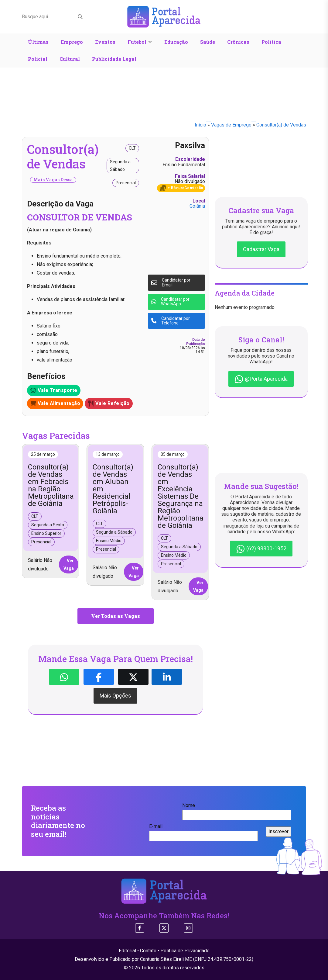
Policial (38, 59)
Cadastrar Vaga (261, 249)
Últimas (38, 42)
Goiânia (197, 206)
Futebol (137, 42)
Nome (237, 810)
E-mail (203, 831)
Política (271, 42)
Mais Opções (115, 696)
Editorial (127, 951)
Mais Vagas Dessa (53, 180)
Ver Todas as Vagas (116, 616)
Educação (176, 42)
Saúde (208, 42)
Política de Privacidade (185, 951)
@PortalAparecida (261, 379)
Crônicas (238, 42)
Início (200, 125)
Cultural (70, 59)
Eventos (105, 42)
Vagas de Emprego (231, 125)
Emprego (72, 42)
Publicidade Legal (114, 59)
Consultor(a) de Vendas (281, 125)
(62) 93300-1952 (261, 549)
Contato (148, 951)
